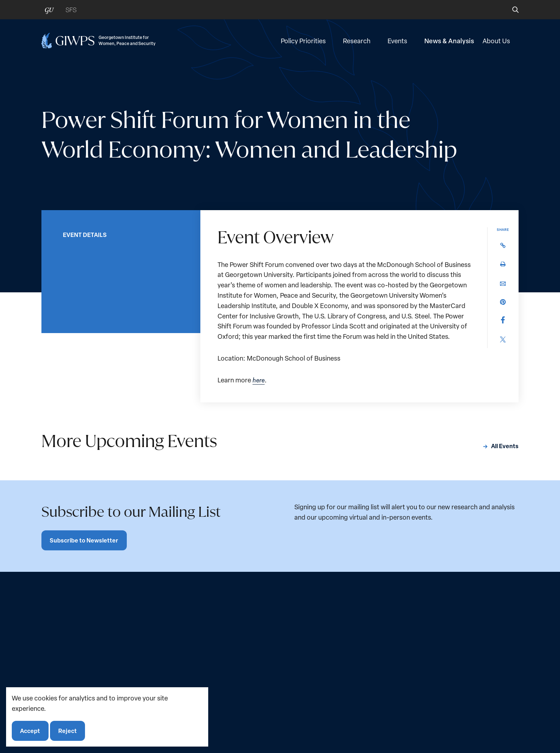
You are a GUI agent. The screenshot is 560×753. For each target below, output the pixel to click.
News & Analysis (449, 42)
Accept (30, 730)
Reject (68, 730)
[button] (511, 10)
